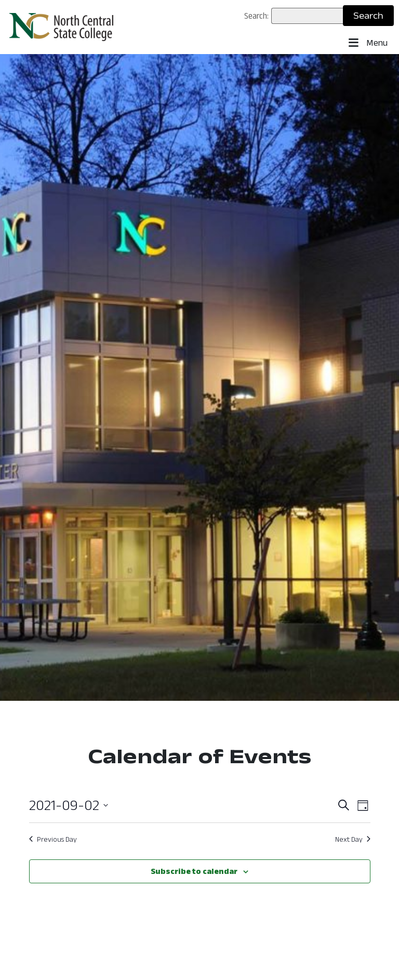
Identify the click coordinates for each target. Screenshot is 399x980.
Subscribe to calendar (194, 871)
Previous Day (53, 839)
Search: (256, 16)
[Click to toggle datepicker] (69, 805)
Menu (368, 43)
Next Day (353, 839)
